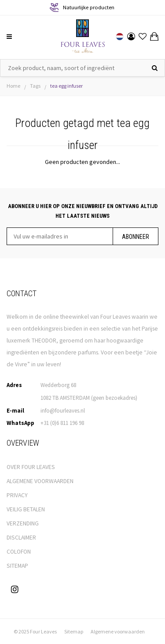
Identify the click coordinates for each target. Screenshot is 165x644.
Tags (35, 86)
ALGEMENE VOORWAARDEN (40, 481)
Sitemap (74, 631)
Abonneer (136, 237)
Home (13, 86)
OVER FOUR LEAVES (31, 467)
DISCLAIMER (21, 538)
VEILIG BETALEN (26, 509)
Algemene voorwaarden (118, 631)
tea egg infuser (66, 86)
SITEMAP (17, 566)
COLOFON (19, 552)
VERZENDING (23, 523)
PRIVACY (17, 495)
